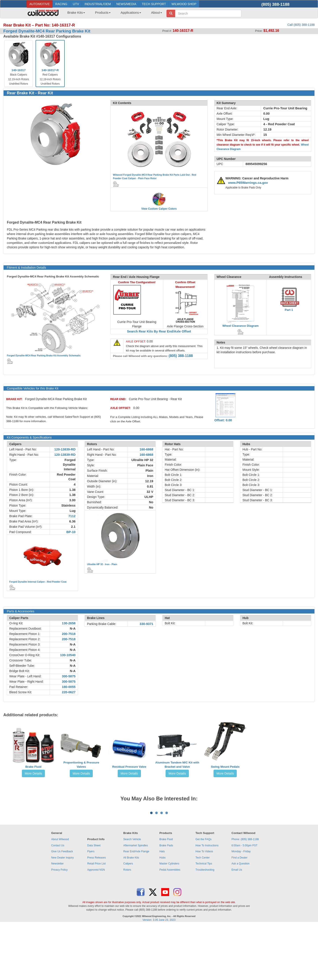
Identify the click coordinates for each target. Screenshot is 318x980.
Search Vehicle (132, 894)
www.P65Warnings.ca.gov (248, 183)
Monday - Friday (241, 906)
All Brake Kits (131, 912)
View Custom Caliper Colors (159, 209)
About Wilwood (60, 894)
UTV (76, 4)
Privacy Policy (60, 925)
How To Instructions (207, 900)
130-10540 (68, 655)
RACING (61, 4)
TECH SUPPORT (154, 4)
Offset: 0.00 (223, 420)
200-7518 (69, 634)
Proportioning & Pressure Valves (81, 765)
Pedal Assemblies (170, 925)
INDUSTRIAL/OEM (98, 4)
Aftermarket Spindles (135, 900)
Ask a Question (240, 918)
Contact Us (58, 900)
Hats (162, 906)
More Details (33, 773)
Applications (131, 12)
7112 (72, 516)
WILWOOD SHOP (184, 4)
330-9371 (146, 624)
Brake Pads (166, 900)
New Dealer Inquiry (62, 912)
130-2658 (69, 623)
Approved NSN (96, 925)
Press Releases (97, 912)
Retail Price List (96, 918)
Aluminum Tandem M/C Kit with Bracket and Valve (177, 765)
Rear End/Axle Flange (136, 906)
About (157, 12)
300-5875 (69, 676)
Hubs (163, 912)
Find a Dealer (239, 912)
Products (103, 12)
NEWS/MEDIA (126, 4)
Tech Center (203, 912)
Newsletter (58, 918)
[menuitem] (75, 14)
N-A (73, 629)
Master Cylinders (169, 918)
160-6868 (146, 449)
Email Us (237, 925)
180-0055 (69, 687)
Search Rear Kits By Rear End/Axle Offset (159, 331)
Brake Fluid (33, 767)
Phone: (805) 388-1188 (245, 894)
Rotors (127, 925)
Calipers (128, 918)
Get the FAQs (203, 894)
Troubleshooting (205, 925)
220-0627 (69, 692)
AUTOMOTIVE (40, 4)
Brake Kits (76, 12)
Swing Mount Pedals (225, 767)
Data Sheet (94, 900)
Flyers (91, 906)
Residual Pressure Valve (129, 767)
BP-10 (71, 532)
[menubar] (113, 14)
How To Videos (204, 906)
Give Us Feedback (62, 906)
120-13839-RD (65, 449)
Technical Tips (204, 918)
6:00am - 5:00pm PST (244, 900)
